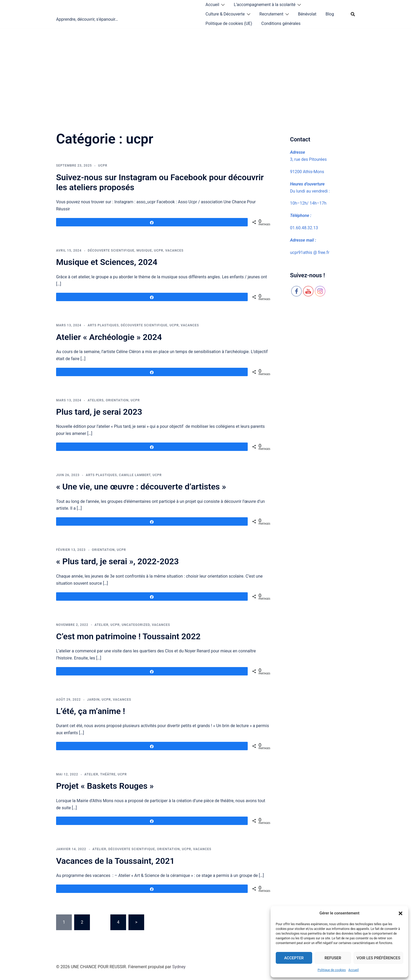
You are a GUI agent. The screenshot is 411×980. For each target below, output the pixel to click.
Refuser (333, 958)
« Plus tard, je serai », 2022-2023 (117, 561)
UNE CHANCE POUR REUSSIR (108, 10)
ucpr (103, 166)
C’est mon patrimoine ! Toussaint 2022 (128, 636)
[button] (401, 913)
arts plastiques (103, 325)
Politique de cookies (332, 970)
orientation (117, 400)
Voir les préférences (378, 958)
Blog (330, 14)
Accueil (353, 970)
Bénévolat (307, 14)
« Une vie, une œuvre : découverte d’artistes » (141, 487)
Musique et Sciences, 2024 (107, 262)
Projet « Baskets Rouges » (105, 786)
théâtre (108, 774)
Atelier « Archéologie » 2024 (109, 337)
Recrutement (271, 14)
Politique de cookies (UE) (229, 23)
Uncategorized (136, 625)
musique (144, 251)
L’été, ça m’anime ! (91, 711)
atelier (102, 625)
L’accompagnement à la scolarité (265, 5)
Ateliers (96, 400)
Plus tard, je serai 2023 (99, 412)
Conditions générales (281, 23)
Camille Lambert (135, 475)
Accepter (294, 958)
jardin (93, 700)
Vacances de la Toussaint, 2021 (115, 861)
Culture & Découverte (225, 14)
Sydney (179, 967)
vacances (174, 251)
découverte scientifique (111, 251)
